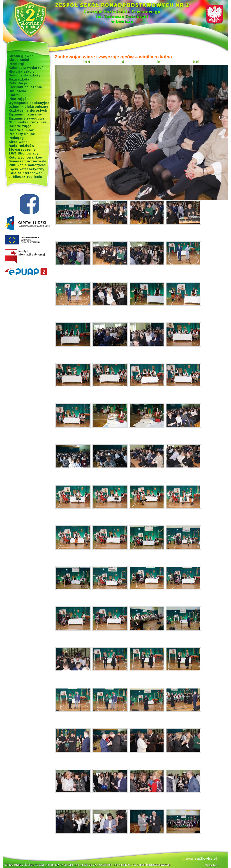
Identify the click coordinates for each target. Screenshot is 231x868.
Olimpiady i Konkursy (27, 122)
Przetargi (16, 64)
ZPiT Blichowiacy (24, 153)
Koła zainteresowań (26, 173)
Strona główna (21, 56)
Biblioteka (17, 91)
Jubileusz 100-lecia (25, 177)
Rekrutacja (18, 83)
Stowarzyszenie (22, 150)
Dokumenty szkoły (25, 75)
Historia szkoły (22, 71)
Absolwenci (19, 142)
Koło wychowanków (26, 157)
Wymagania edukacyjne (29, 103)
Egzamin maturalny (25, 114)
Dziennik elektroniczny (28, 107)
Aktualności (19, 60)
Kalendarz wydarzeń (26, 68)
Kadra (14, 95)
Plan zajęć (17, 99)
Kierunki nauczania (25, 87)
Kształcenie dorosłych (28, 111)
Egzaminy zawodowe (27, 118)
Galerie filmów (21, 130)
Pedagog (16, 138)
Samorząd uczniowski (28, 161)
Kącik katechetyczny (27, 169)
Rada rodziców (21, 146)
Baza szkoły (19, 79)
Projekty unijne (22, 134)
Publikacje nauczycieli (28, 165)
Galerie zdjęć (20, 126)
